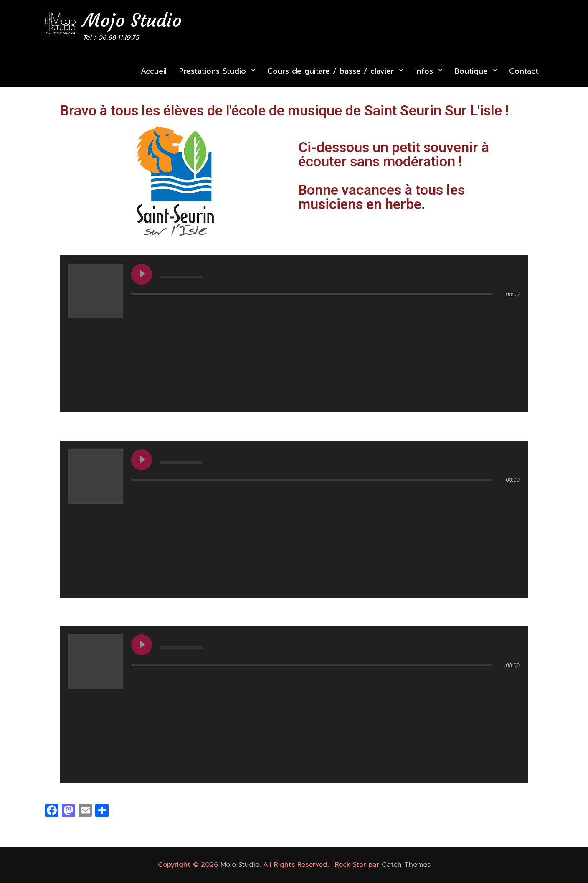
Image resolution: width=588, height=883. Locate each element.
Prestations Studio (213, 71)
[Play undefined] (142, 274)
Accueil (154, 71)
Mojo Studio (132, 20)
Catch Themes (406, 865)
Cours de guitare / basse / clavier (331, 71)
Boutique (471, 71)
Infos (424, 71)
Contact (524, 71)
